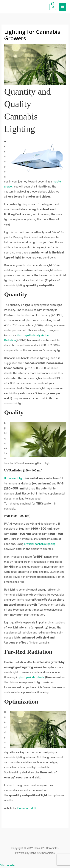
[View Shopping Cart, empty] (52, 7)
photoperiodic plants (32, 677)
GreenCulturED (27, 808)
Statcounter (8, 865)
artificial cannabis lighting (40, 544)
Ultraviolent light (14, 478)
